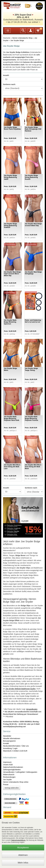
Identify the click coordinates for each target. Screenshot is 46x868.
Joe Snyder (7, 780)
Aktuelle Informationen (12, 738)
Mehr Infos (23, 863)
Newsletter (7, 736)
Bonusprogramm (9, 741)
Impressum (7, 762)
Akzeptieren (23, 848)
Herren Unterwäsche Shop (22, 38)
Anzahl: (6, 75)
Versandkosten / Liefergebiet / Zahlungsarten (20, 772)
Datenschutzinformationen (13, 767)
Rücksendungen (9, 777)
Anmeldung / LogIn (10, 748)
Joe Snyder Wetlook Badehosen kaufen (20, 689)
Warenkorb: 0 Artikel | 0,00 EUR (15, 751)
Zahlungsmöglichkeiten (12, 770)
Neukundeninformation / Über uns (16, 746)
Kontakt (6, 743)
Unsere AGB (8, 765)
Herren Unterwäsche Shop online (16, 782)
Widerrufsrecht (9, 775)
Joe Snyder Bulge (17, 40)
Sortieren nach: (9, 84)
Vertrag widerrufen (12, 788)
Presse (6, 784)
